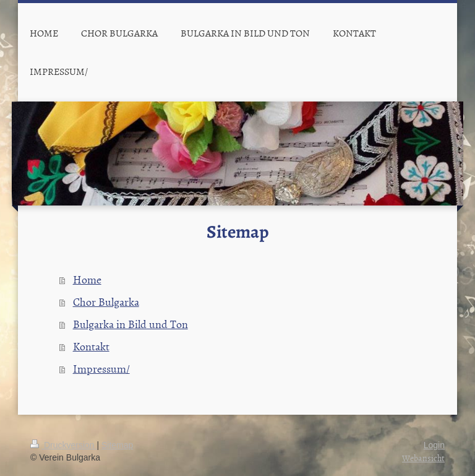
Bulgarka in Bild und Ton (131, 324)
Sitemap (117, 445)
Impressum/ (101, 369)
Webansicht (423, 458)
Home (87, 279)
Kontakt (91, 346)
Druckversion (63, 445)
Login (434, 445)
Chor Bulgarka (106, 302)
